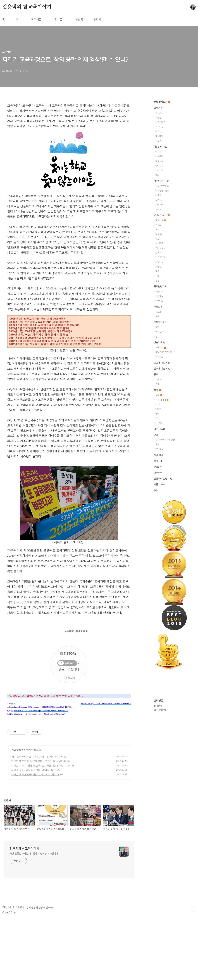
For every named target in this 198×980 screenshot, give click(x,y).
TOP (193, 968)
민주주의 (158, 473)
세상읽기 (159, 423)
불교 (157, 384)
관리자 (97, 20)
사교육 (158, 195)
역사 (157, 418)
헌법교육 (159, 449)
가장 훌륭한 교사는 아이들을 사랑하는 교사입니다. (34, 913)
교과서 (158, 253)
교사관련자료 (162, 215)
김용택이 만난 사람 (163, 479)
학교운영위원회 (162, 186)
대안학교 (159, 301)
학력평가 (159, 234)
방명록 (79, 20)
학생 (157, 152)
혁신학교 (159, 127)
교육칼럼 (161, 220)
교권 (157, 271)
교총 (157, 316)
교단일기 (159, 267)
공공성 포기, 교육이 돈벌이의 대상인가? (33, 829)
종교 (156, 374)
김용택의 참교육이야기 (27, 7)
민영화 (158, 404)
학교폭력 (159, 156)
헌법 (156, 435)
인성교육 (159, 332)
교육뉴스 (161, 348)
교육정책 (16, 809)
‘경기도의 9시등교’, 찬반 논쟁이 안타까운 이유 (37, 816)
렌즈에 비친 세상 (162, 363)
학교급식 (159, 161)
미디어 (158, 409)
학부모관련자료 (161, 181)
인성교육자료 (160, 322)
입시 (157, 175)
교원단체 (158, 307)
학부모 (158, 225)
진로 (157, 337)
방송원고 (159, 357)
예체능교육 (160, 248)
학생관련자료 (160, 147)
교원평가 (159, 118)
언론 (157, 281)
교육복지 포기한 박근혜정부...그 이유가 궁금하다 (38, 820)
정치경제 (158, 461)
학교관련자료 (160, 286)
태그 (18, 20)
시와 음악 (158, 455)
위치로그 (60, 20)
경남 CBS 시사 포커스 (165, 352)
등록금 (158, 209)
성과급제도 (160, 122)
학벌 (157, 276)
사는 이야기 (162, 400)
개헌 (157, 444)
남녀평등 (159, 166)
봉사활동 (159, 243)
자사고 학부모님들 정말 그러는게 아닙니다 (35, 833)
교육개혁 (159, 136)
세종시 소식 (159, 484)
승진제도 (159, 113)
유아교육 (159, 296)
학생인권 (159, 170)
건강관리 (158, 467)
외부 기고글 (159, 429)
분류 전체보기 (162, 102)
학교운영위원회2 (163, 191)
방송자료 (159, 342)
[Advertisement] (69, 753)
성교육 (158, 141)
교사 (157, 229)
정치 (157, 390)
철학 (157, 327)
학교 (157, 239)
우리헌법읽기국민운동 (165, 440)
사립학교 (159, 262)
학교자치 (159, 132)
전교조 (158, 312)
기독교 (158, 380)
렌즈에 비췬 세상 (162, 369)
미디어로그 (38, 20)
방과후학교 (160, 257)
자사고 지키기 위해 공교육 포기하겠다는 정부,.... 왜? (41, 825)
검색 (185, 7)
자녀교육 (159, 205)
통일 (156, 490)
